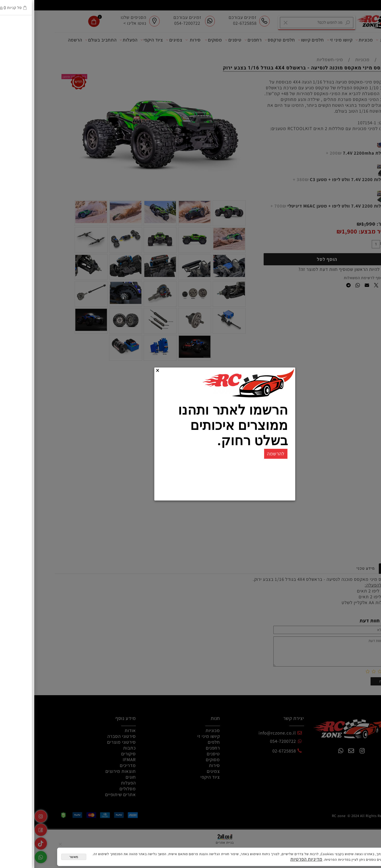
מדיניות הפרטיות (272, 859)
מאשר (39, 857)
